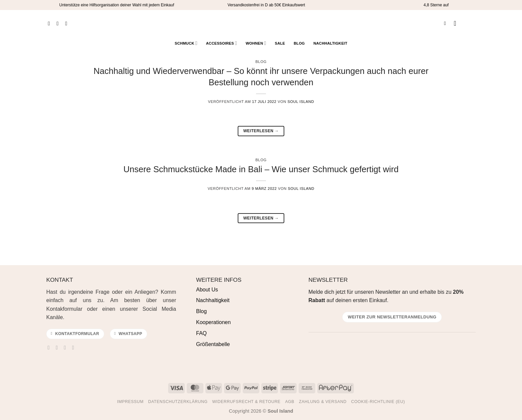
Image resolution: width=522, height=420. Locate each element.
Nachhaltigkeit (330, 43)
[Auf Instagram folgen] (59, 23)
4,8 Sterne (433, 5)
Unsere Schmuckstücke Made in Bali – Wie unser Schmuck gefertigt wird (261, 169)
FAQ (201, 333)
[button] (457, 23)
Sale (280, 43)
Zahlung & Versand (323, 402)
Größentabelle (213, 344)
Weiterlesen (261, 131)
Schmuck (186, 43)
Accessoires (222, 43)
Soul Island (301, 102)
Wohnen (256, 43)
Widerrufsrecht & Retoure (246, 402)
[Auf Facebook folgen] (51, 23)
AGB (290, 402)
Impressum (130, 402)
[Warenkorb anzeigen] (470, 23)
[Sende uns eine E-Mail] (67, 347)
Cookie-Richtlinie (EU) (378, 402)
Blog (299, 43)
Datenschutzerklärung (178, 402)
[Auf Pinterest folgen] (68, 23)
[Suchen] (447, 23)
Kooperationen (213, 322)
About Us (207, 290)
